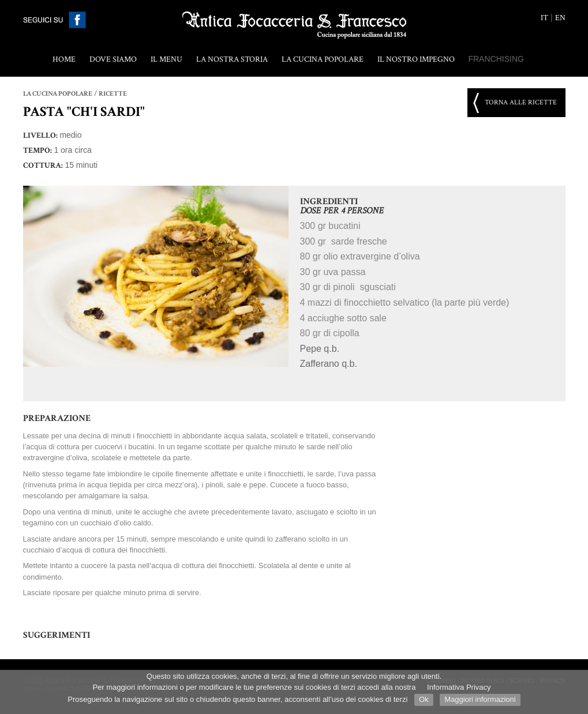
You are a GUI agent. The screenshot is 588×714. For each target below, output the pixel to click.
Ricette (113, 94)
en (560, 18)
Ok (424, 699)
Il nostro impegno (416, 59)
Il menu (166, 59)
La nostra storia (232, 59)
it (544, 18)
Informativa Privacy (459, 687)
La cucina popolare (323, 59)
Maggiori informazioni (480, 699)
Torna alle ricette (521, 102)
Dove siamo (113, 59)
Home (64, 59)
